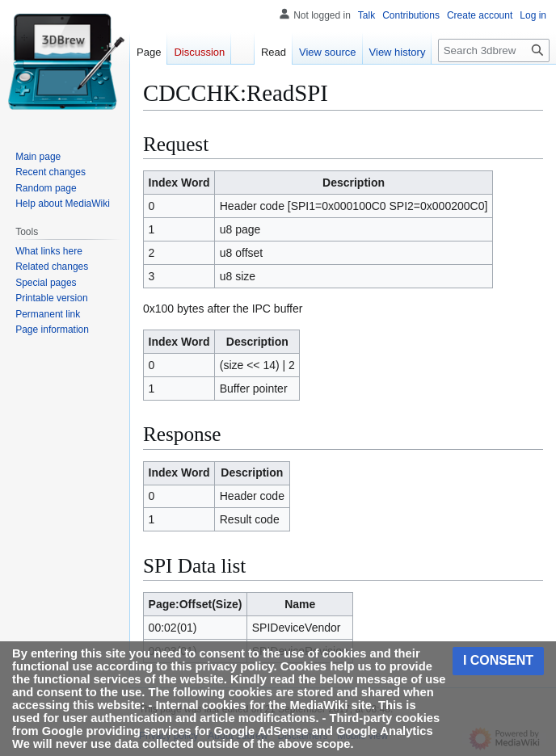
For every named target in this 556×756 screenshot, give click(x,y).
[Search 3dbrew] (494, 50)
